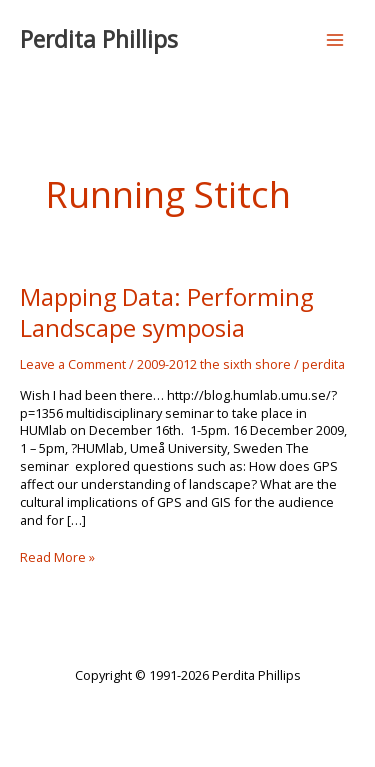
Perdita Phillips (99, 39)
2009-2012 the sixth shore (214, 364)
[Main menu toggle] (335, 39)
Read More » (57, 557)
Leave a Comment (73, 364)
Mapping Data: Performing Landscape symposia (166, 312)
